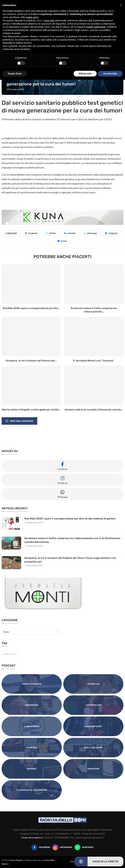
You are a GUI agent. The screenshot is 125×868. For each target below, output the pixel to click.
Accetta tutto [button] (110, 74)
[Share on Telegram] (111, 233)
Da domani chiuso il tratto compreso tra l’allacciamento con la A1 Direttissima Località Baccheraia (72, 540)
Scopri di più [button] (15, 74)
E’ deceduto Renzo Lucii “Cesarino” (94, 361)
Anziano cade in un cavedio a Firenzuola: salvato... (94, 410)
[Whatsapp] (84, 847)
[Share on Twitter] (51, 233)
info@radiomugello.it (32, 837)
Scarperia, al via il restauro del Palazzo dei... (31, 361)
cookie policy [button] (32, 17)
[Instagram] (62, 847)
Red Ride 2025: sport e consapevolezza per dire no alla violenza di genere (70, 519)
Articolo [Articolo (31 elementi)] (10, 654)
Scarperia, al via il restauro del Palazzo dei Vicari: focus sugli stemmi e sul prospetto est (70, 560)
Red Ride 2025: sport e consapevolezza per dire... (31, 308)
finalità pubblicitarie (96, 27)
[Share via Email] (62, 241)
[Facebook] (41, 847)
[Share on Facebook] (31, 233)
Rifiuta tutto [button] (85, 74)
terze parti (49, 21)
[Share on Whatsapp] (90, 233)
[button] (121, 5)
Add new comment (19, 421)
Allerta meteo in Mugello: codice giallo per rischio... (31, 410)
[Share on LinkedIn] (70, 233)
